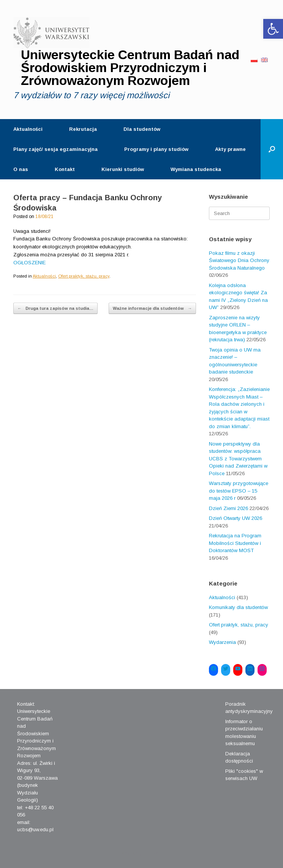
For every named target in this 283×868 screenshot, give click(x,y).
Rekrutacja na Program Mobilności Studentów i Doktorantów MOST (235, 543)
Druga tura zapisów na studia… (55, 308)
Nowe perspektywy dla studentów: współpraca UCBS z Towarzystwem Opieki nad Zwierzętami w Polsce (238, 459)
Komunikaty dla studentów (238, 607)
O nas (21, 169)
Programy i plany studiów (156, 149)
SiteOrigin (135, 853)
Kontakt (65, 169)
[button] (273, 29)
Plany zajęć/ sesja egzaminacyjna (55, 149)
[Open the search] (272, 149)
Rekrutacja (83, 129)
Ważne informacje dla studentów (152, 308)
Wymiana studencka (196, 169)
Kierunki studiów (123, 169)
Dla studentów (142, 129)
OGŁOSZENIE (29, 263)
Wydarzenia (222, 642)
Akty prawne (230, 149)
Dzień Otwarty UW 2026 (236, 518)
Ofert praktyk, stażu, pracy (84, 276)
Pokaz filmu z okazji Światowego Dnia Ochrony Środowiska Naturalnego (239, 261)
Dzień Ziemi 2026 (228, 508)
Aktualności (28, 129)
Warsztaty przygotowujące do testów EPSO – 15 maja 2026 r (239, 491)
